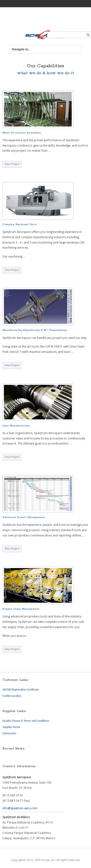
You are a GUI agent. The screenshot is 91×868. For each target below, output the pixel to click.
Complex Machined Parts (20, 224)
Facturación (9, 733)
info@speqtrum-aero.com (20, 808)
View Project (12, 164)
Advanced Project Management (24, 517)
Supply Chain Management (21, 609)
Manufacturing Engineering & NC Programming (35, 330)
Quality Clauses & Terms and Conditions (26, 721)
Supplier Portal (11, 727)
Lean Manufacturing (16, 426)
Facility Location (12, 696)
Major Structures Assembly (22, 133)
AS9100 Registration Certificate (21, 690)
